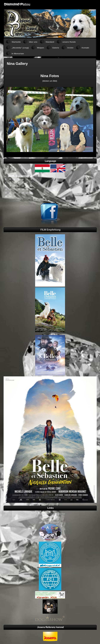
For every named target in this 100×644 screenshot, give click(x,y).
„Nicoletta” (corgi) (20, 48)
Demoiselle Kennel (50, 517)
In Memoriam (18, 54)
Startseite (16, 42)
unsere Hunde (69, 42)
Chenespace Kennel (50, 522)
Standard (50, 42)
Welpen (41, 48)
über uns (33, 42)
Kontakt (85, 48)
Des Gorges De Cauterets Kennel (50, 514)
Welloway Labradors (50, 519)
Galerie (56, 48)
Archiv (70, 48)
